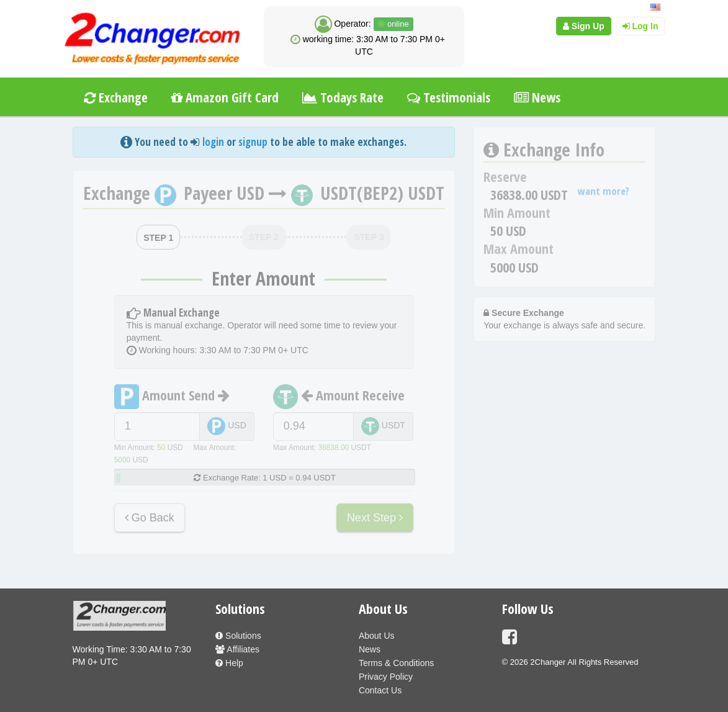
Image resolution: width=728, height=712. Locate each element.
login (213, 142)
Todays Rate (343, 97)
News (537, 97)
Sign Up (584, 26)
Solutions (238, 636)
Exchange (115, 97)
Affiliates (237, 649)
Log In (640, 26)
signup (253, 142)
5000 (122, 460)
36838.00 (334, 448)
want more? (604, 191)
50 (161, 448)
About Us (377, 636)
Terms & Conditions (396, 663)
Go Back (150, 518)
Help (229, 663)
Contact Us (380, 690)
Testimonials (449, 97)
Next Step (375, 518)
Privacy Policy (386, 677)
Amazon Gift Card (225, 97)
